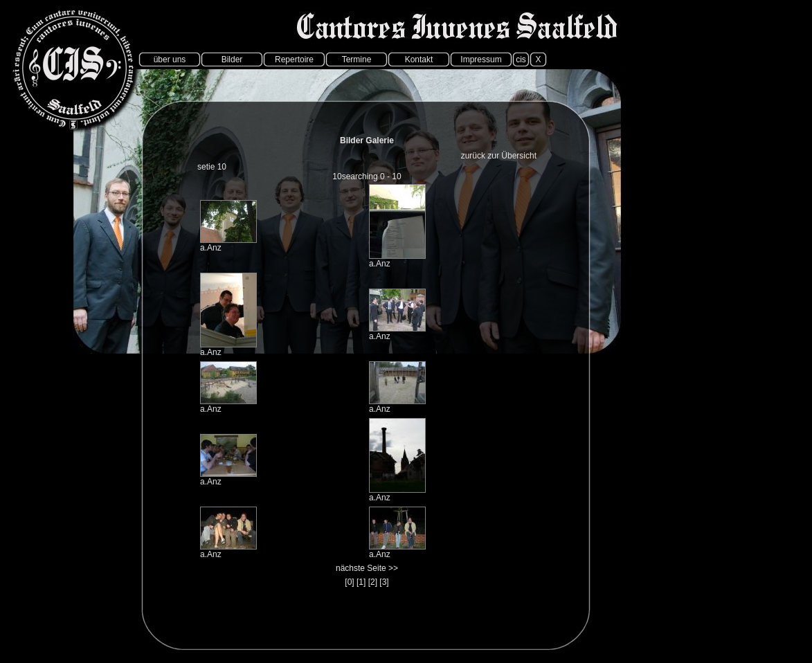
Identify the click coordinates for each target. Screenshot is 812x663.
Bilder (232, 60)
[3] (384, 582)
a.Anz (211, 248)
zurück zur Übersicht (499, 156)
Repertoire (294, 60)
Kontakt (419, 60)
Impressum (481, 60)
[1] (361, 582)
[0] (349, 582)
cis (521, 60)
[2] (373, 582)
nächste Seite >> (367, 568)
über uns (170, 60)
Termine (357, 60)
